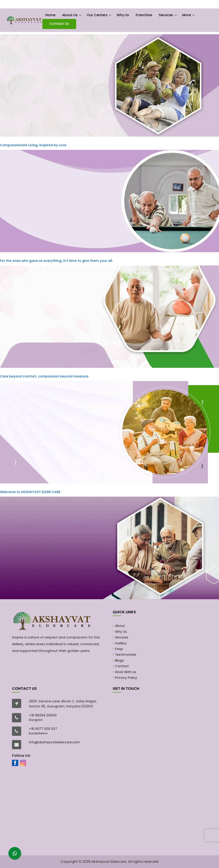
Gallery (121, 643)
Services (166, 15)
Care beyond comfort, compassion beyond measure (44, 376)
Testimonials (126, 655)
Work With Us (126, 672)
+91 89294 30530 (43, 715)
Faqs (119, 649)
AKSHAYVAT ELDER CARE (30, 492)
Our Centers (97, 15)
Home (50, 15)
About (120, 626)
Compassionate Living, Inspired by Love (33, 145)
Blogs (119, 660)
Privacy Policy (126, 678)
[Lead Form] (159, 772)
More (187, 15)
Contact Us (59, 24)
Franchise (144, 15)
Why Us (123, 15)
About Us (70, 15)
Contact (122, 666)
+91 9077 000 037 (43, 729)
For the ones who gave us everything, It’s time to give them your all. (56, 261)
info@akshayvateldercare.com (54, 742)
